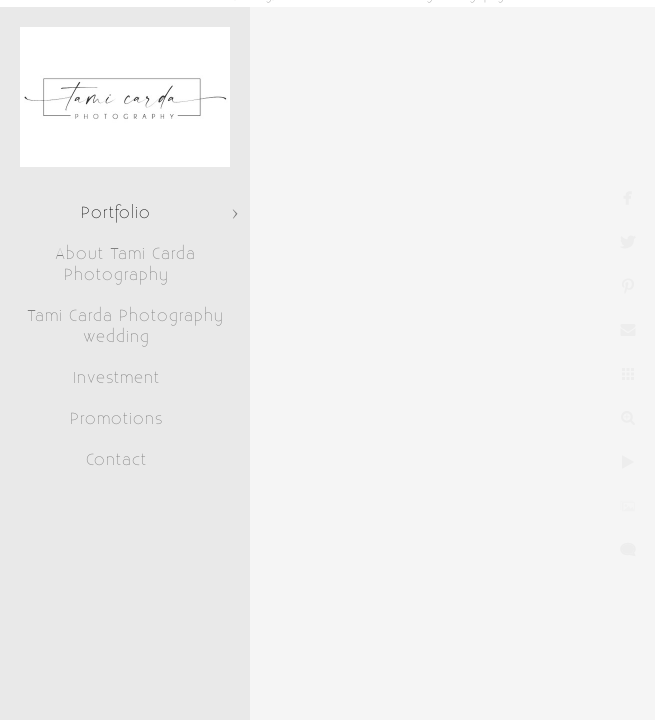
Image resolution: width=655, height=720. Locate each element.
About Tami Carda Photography (125, 264)
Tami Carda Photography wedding (125, 326)
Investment (116, 378)
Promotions (116, 419)
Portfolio (116, 213)
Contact (116, 460)
